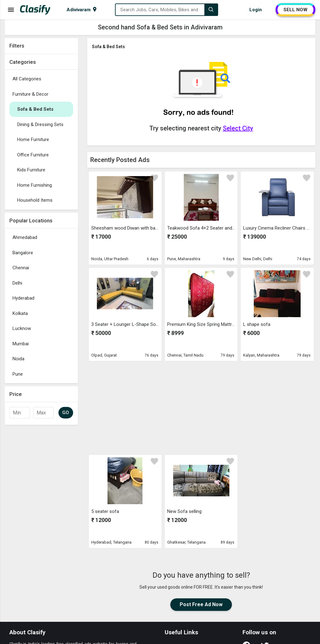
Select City (238, 128)
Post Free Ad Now (201, 604)
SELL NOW (295, 10)
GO (66, 413)
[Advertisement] (41, 522)
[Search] (211, 10)
